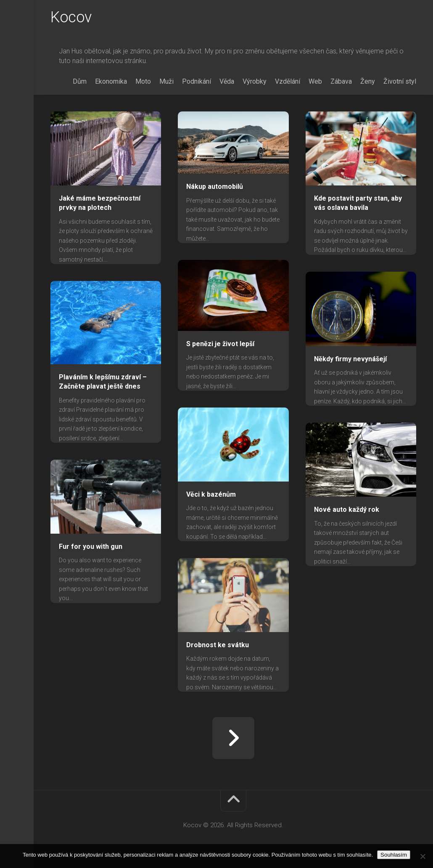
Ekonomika (111, 81)
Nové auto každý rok (347, 509)
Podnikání (197, 81)
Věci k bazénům (211, 494)
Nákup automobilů (215, 187)
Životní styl (400, 81)
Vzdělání (288, 81)
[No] (422, 856)
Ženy (368, 81)
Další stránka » (233, 738)
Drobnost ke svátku (218, 645)
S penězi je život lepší (220, 344)
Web (315, 81)
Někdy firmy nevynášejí (350, 359)
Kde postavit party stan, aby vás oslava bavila (358, 203)
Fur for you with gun (91, 546)
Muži (166, 81)
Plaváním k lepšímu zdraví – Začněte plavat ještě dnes (103, 382)
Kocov (71, 17)
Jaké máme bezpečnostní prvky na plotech (100, 203)
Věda (227, 81)
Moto (143, 81)
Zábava (341, 81)
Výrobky (255, 81)
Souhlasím (394, 855)
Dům (80, 81)
